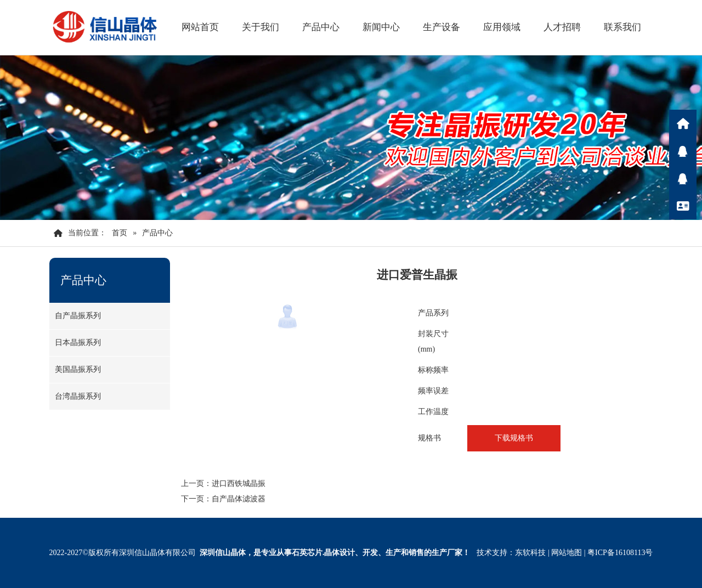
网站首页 (200, 27)
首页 (120, 233)
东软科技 (530, 553)
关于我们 (261, 27)
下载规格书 (514, 438)
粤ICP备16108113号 (620, 553)
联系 (683, 206)
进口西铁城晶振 (239, 484)
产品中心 (321, 27)
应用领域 (502, 27)
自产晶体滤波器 (239, 499)
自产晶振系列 (78, 316)
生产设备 (441, 27)
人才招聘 (562, 27)
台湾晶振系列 (78, 396)
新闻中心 (381, 27)
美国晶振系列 (78, 369)
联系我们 (622, 27)
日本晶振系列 (78, 343)
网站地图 (567, 553)
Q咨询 (683, 151)
